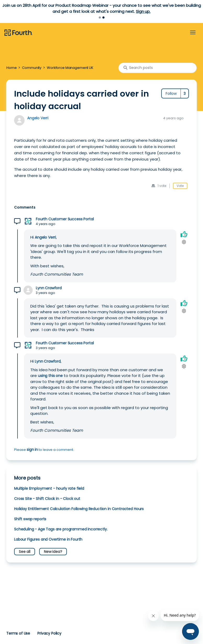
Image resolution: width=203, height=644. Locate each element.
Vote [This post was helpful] (180, 186)
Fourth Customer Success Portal (65, 219)
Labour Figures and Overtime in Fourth (48, 539)
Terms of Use (18, 633)
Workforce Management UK (70, 68)
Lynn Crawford (49, 288)
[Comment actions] (184, 242)
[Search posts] (158, 68)
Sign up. (143, 11)
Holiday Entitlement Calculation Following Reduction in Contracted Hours (79, 509)
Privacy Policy (49, 633)
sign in (32, 450)
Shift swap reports (30, 519)
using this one (50, 376)
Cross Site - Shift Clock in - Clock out (47, 499)
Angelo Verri (38, 118)
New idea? (53, 552)
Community (32, 68)
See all (25, 552)
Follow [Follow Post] (171, 93)
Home (11, 68)
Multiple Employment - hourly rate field (49, 488)
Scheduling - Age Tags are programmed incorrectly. (61, 529)
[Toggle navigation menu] (193, 33)
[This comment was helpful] (184, 234)
